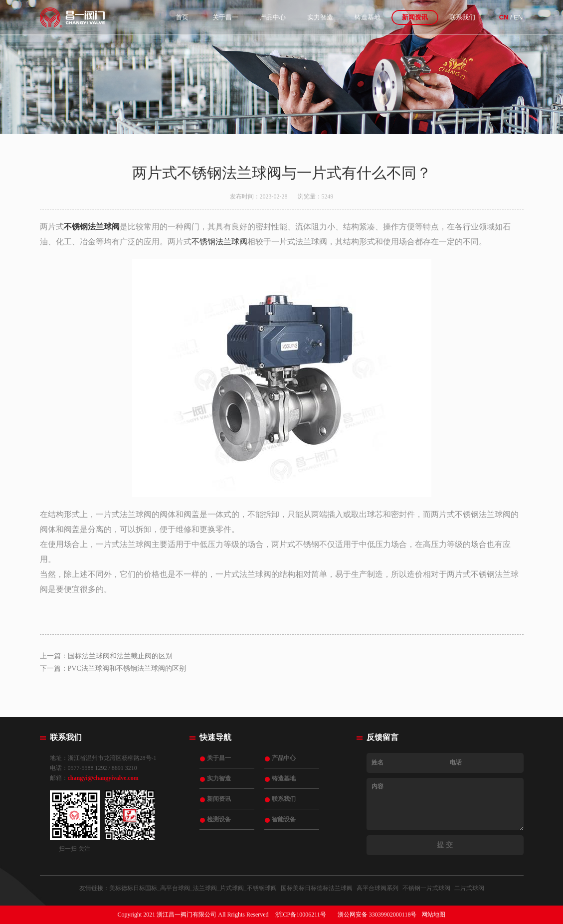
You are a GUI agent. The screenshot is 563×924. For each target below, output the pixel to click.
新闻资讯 (415, 17)
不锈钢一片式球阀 (426, 888)
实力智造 (320, 17)
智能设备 (284, 819)
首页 (182, 17)
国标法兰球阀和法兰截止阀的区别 (120, 656)
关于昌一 (225, 17)
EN (518, 17)
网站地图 (433, 915)
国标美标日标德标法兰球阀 (317, 888)
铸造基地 (368, 17)
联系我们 (462, 17)
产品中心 (273, 17)
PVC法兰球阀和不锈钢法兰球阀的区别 (127, 668)
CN (504, 17)
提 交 (445, 845)
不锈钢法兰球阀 (219, 242)
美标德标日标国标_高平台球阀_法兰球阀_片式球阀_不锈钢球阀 (193, 888)
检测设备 (219, 819)
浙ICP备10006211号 (301, 915)
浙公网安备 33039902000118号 (377, 915)
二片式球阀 (469, 888)
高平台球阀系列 (377, 888)
